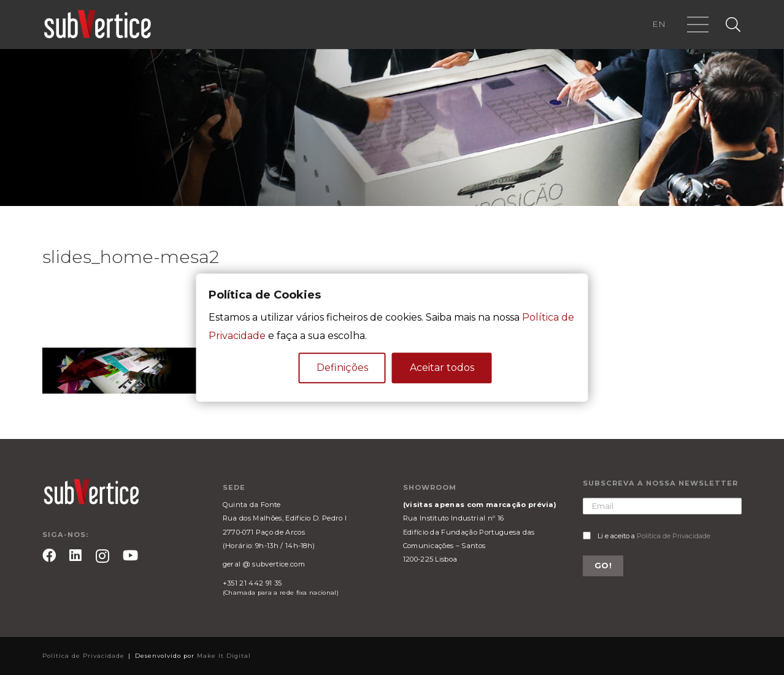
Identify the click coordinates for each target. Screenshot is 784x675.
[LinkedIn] (75, 555)
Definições (342, 368)
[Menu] (698, 25)
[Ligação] (98, 25)
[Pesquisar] (733, 25)
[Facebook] (49, 555)
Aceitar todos (442, 368)
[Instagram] (102, 556)
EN (659, 24)
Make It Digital (224, 656)
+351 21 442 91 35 (252, 583)
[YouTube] (130, 555)
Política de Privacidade (674, 536)
